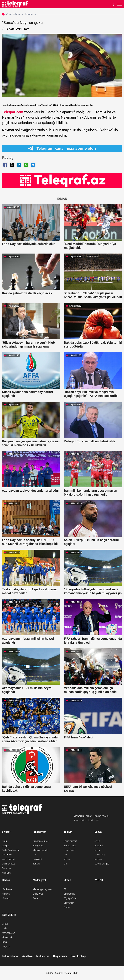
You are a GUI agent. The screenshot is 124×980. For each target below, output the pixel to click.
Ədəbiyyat (38, 894)
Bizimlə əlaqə (78, 956)
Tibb (66, 855)
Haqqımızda (60, 956)
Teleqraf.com (13, 112)
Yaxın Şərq (100, 855)
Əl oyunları (69, 903)
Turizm (36, 864)
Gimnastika (69, 894)
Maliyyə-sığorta (40, 850)
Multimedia (43, 956)
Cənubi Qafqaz (102, 864)
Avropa (98, 859)
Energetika (38, 846)
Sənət (36, 898)
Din (65, 864)
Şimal (5, 942)
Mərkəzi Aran (8, 933)
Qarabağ (6, 868)
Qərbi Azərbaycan (11, 850)
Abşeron (6, 947)
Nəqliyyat (37, 859)
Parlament (7, 855)
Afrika (97, 841)
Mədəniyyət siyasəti (43, 889)
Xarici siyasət (9, 859)
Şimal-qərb (7, 937)
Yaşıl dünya (69, 850)
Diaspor (6, 846)
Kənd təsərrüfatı (41, 841)
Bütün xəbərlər (10, 956)
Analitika (6, 873)
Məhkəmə (7, 889)
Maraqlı (6, 898)
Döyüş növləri (70, 898)
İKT (34, 855)
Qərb (4, 928)
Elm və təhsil (70, 846)
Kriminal (6, 894)
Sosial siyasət (70, 841)
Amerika (99, 846)
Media (67, 859)
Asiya (97, 850)
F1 (65, 889)
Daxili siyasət (8, 864)
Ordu (4, 841)
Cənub (5, 924)
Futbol (67, 907)
